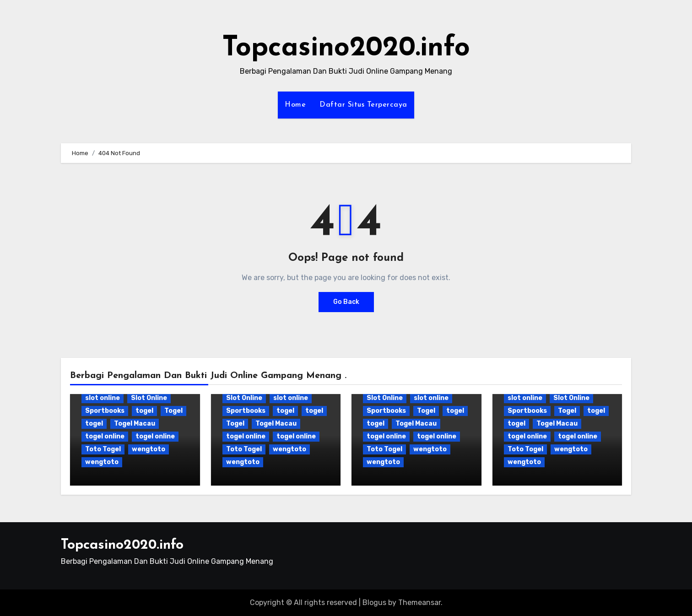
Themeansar (419, 602)
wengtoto (149, 449)
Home (295, 105)
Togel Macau (135, 424)
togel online (105, 436)
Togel (173, 411)
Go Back (346, 302)
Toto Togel (103, 449)
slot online (103, 398)
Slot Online (149, 398)
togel (144, 411)
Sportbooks (105, 411)
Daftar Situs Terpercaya (363, 105)
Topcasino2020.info (346, 49)
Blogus (374, 602)
